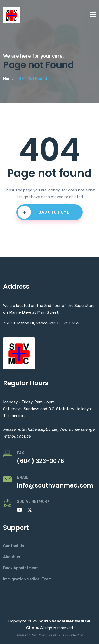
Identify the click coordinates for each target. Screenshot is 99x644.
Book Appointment (21, 568)
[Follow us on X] (30, 510)
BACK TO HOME (44, 212)
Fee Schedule (73, 635)
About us (12, 557)
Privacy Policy (49, 635)
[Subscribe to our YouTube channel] (20, 510)
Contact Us (14, 546)
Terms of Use (26, 635)
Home (8, 79)
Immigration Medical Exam (27, 579)
